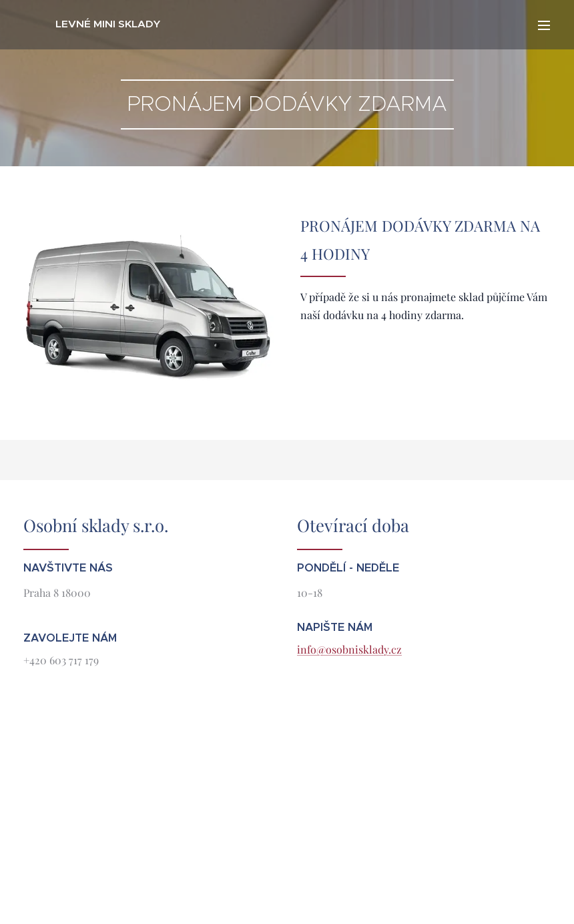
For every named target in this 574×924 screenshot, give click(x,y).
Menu (544, 25)
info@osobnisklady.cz (349, 649)
